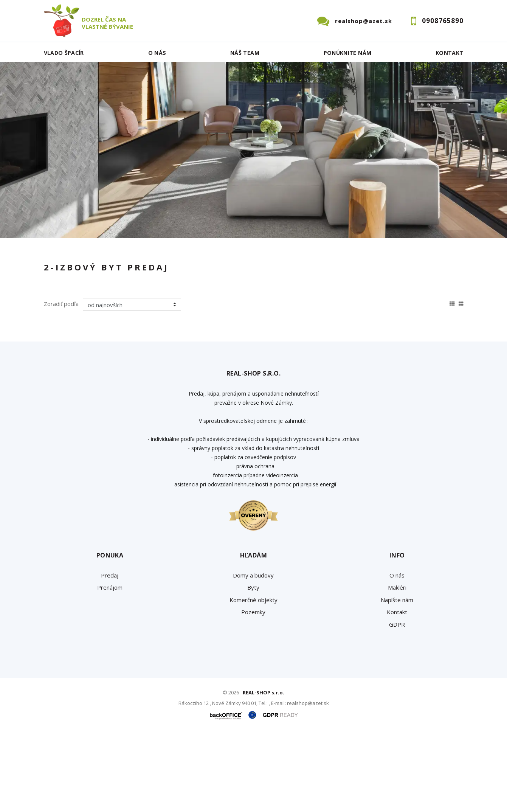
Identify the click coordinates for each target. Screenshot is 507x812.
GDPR (397, 703)
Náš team (245, 53)
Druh (158, 254)
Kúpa (157, 293)
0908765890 (443, 21)
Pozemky (253, 691)
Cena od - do (385, 254)
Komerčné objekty (253, 679)
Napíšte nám (397, 679)
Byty (253, 666)
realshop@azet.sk (364, 21)
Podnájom (202, 293)
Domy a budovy (253, 654)
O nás (157, 53)
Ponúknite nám (348, 53)
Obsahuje (273, 254)
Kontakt (450, 53)
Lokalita (55, 254)
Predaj (67, 293)
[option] (253, 150)
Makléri (397, 666)
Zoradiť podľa (61, 383)
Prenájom (113, 293)
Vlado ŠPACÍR (64, 53)
